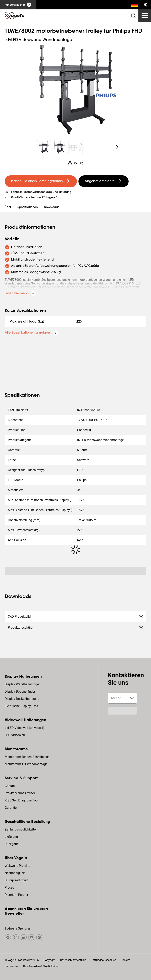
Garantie (11, 808)
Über (8, 207)
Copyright (49, 960)
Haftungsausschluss (103, 960)
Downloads (52, 207)
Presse (9, 887)
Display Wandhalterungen (23, 684)
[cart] (145, 5)
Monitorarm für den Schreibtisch (27, 757)
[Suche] (134, 5)
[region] (75, 89)
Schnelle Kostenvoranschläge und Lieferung (41, 192)
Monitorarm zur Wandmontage (26, 764)
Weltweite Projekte (17, 866)
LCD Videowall (15, 735)
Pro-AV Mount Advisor (20, 793)
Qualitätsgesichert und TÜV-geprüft (35, 198)
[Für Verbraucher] (18, 5)
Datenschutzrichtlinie (73, 960)
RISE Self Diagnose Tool (22, 800)
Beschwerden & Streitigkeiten (41, 966)
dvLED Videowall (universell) (24, 728)
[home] (15, 16)
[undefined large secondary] (104, 181)
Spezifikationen (28, 207)
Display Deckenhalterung (22, 699)
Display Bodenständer (20, 691)
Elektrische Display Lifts (21, 706)
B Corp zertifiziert (17, 880)
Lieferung (11, 837)
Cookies (126, 960)
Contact (10, 786)
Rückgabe (12, 844)
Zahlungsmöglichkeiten (21, 829)
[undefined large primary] (41, 181)
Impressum (12, 966)
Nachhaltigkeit (15, 873)
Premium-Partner (16, 895)
